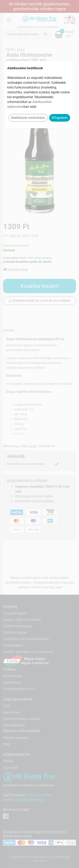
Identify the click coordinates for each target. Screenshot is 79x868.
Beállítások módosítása (28, 118)
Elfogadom (60, 118)
